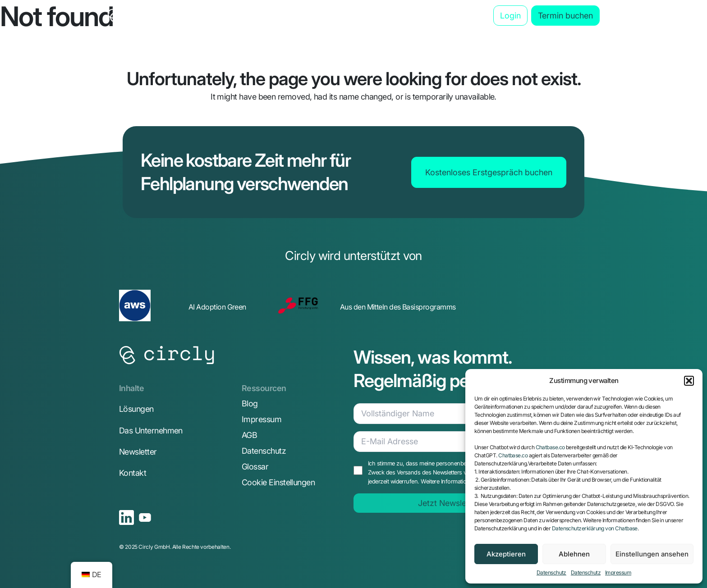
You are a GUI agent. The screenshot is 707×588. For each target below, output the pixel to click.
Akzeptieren (506, 554)
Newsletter (138, 452)
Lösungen (136, 409)
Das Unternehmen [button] (401, 16)
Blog (464, 16)
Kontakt (133, 473)
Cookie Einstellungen (278, 482)
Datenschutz (551, 572)
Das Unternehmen (151, 431)
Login (510, 16)
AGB (249, 435)
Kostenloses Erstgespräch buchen (489, 172)
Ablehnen (574, 554)
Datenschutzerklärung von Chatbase (595, 528)
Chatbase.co (550, 447)
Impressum (618, 572)
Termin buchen (565, 16)
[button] (689, 381)
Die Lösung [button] (225, 16)
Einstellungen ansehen (652, 554)
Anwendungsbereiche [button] (308, 16)
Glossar (255, 467)
